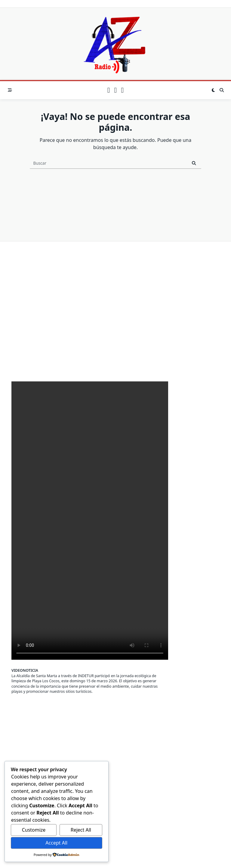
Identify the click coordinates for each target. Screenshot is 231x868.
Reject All (81, 830)
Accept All (56, 843)
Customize (34, 830)
